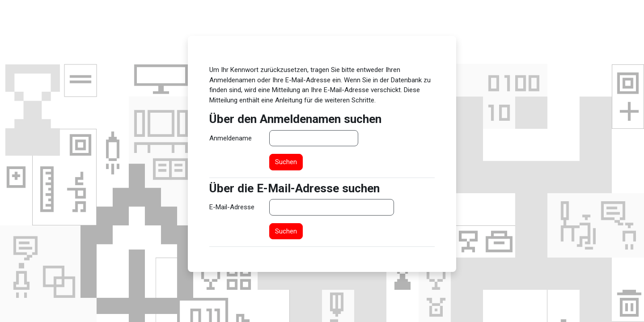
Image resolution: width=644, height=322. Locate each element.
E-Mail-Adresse (232, 207)
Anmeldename (231, 138)
